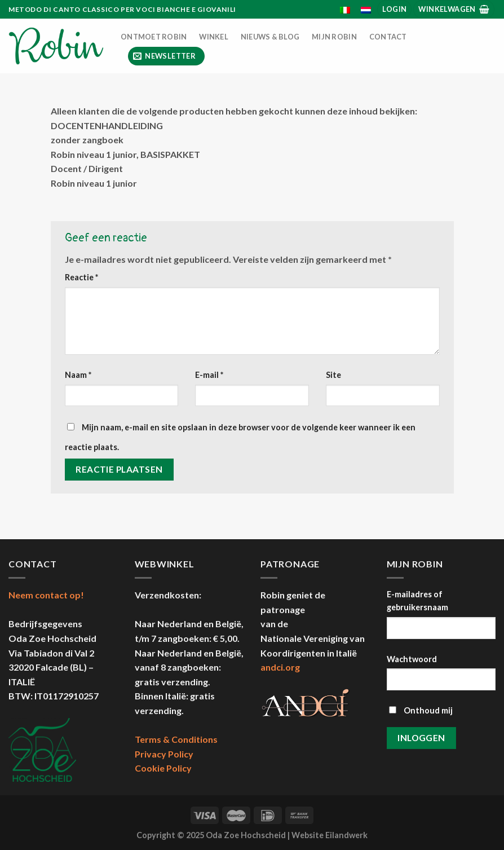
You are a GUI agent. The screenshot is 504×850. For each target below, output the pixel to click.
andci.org (280, 667)
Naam (78, 375)
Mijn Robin (334, 37)
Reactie (81, 277)
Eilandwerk (346, 835)
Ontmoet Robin (154, 37)
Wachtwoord (412, 659)
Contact (388, 37)
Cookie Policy (163, 768)
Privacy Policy (164, 754)
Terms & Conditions (176, 739)
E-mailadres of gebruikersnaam (417, 601)
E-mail (209, 375)
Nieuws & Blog (270, 37)
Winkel (214, 37)
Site (333, 375)
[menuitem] (345, 10)
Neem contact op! (46, 595)
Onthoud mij (421, 710)
